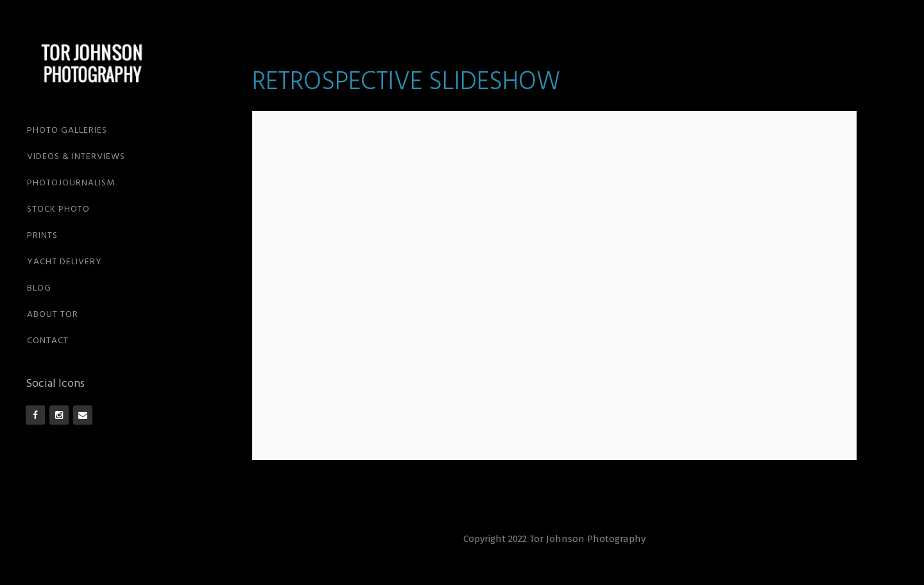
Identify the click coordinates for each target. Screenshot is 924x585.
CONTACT (48, 341)
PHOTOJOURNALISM (71, 183)
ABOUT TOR (53, 315)
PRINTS (42, 236)
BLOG (39, 288)
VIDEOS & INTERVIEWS (76, 157)
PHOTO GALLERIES (67, 131)
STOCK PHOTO (58, 209)
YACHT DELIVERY (64, 262)
